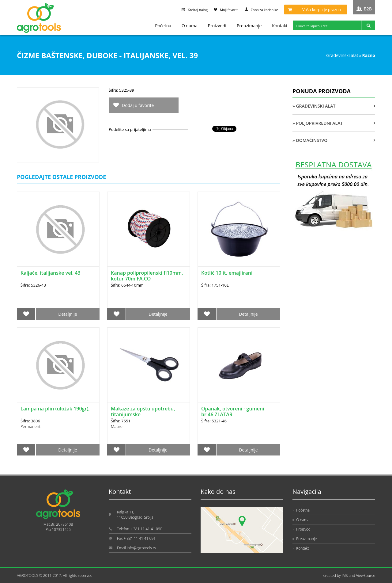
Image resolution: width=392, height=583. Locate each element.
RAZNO (369, 55)
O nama (190, 26)
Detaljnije (68, 314)
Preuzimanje (249, 26)
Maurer (117, 426)
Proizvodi (217, 26)
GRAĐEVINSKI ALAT (342, 55)
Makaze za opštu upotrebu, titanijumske (143, 412)
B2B (368, 9)
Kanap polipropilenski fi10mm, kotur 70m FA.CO (147, 276)
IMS (345, 575)
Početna (163, 26)
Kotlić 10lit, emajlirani (227, 273)
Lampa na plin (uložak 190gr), (55, 409)
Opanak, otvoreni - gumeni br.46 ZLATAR (233, 412)
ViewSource (366, 575)
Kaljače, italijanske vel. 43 (51, 273)
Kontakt (280, 26)
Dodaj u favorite (138, 105)
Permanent (30, 426)
